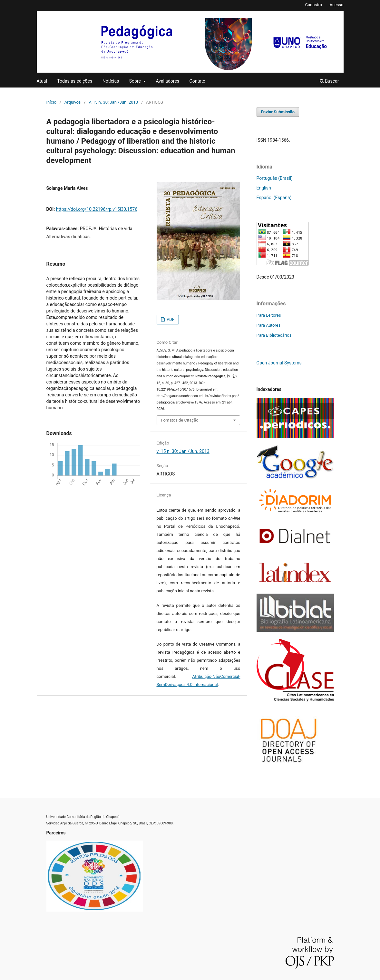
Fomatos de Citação (180, 420)
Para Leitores (269, 315)
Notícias (111, 81)
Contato (197, 81)
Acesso (336, 5)
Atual (42, 81)
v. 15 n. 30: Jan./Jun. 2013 (113, 102)
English (264, 188)
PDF (170, 319)
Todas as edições (75, 81)
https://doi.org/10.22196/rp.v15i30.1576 (97, 209)
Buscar (329, 81)
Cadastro (314, 5)
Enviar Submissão (278, 112)
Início (51, 102)
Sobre (136, 81)
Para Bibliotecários (274, 335)
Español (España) (274, 198)
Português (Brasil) (275, 178)
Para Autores (269, 325)
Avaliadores (167, 81)
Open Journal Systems (279, 363)
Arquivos (73, 102)
